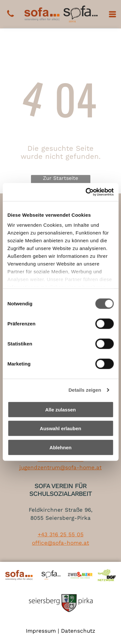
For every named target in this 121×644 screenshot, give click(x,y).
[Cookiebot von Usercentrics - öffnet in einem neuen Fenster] (86, 192)
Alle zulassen (60, 410)
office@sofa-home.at (60, 543)
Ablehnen (60, 448)
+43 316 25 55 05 (61, 534)
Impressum (41, 631)
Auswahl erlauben (60, 428)
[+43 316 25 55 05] (10, 17)
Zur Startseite (60, 178)
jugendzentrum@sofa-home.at (60, 467)
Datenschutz (78, 631)
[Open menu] (112, 14)
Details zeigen (85, 390)
